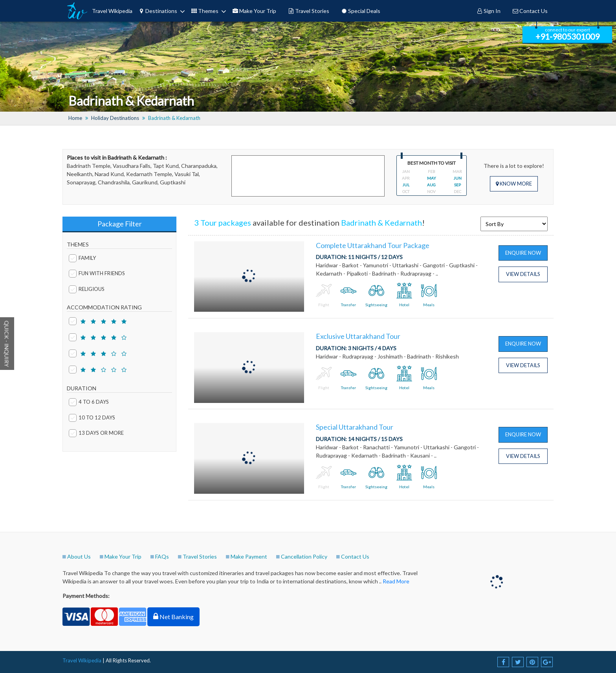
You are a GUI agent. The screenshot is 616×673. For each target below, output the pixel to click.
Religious (87, 288)
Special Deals (361, 11)
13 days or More (96, 432)
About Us (79, 556)
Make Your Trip (254, 11)
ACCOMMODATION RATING (104, 307)
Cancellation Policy (304, 556)
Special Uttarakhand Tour (355, 427)
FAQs (162, 556)
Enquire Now (523, 253)
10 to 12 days (92, 417)
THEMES (78, 244)
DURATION (82, 388)
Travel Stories (309, 11)
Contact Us (530, 11)
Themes (205, 11)
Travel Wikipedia (112, 11)
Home (75, 118)
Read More (396, 581)
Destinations (158, 11)
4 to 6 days (89, 401)
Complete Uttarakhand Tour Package (373, 245)
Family (82, 257)
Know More (514, 184)
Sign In (489, 11)
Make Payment (249, 556)
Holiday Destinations (115, 118)
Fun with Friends (97, 273)
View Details (523, 274)
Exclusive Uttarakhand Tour (358, 336)
